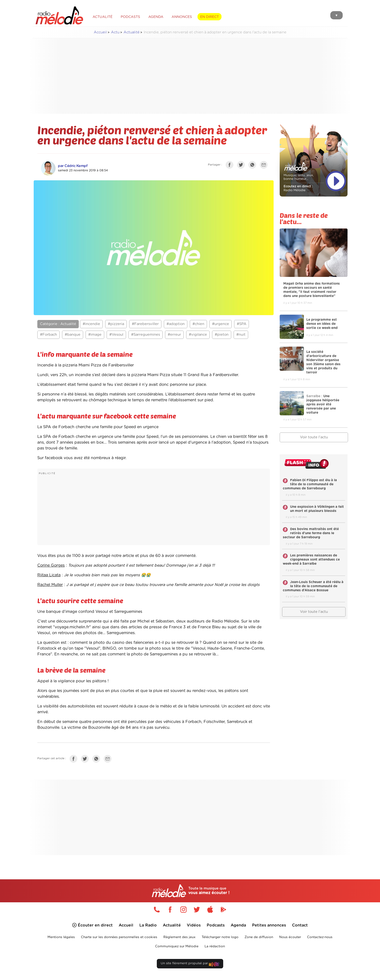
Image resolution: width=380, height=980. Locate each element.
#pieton (222, 335)
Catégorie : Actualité (58, 324)
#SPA (241, 324)
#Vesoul (116, 335)
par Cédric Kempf (73, 166)
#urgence (221, 324)
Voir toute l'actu (314, 437)
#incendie (91, 324)
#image (95, 335)
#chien (198, 324)
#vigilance (198, 335)
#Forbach (48, 335)
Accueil (100, 32)
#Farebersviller (145, 324)
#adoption (176, 324)
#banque (73, 335)
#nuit (241, 335)
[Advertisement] (190, 76)
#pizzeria (116, 324)
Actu (115, 32)
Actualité (132, 32)
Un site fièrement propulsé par (190, 964)
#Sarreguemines (146, 335)
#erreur (174, 335)
